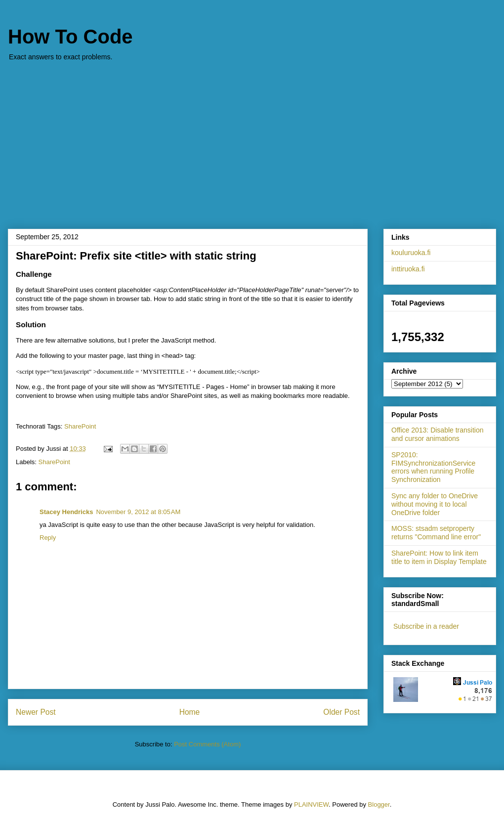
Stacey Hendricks (66, 512)
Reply (48, 538)
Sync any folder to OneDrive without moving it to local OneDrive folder (435, 504)
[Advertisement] (252, 140)
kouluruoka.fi (411, 253)
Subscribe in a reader (426, 626)
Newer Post (36, 712)
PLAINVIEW (311, 804)
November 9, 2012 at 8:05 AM (138, 512)
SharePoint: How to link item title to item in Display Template (439, 557)
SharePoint (80, 426)
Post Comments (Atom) (207, 744)
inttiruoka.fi (408, 269)
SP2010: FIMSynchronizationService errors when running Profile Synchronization (433, 467)
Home (190, 712)
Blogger (379, 804)
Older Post (341, 712)
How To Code (70, 37)
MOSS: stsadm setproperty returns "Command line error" (436, 533)
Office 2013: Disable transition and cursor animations (438, 434)
